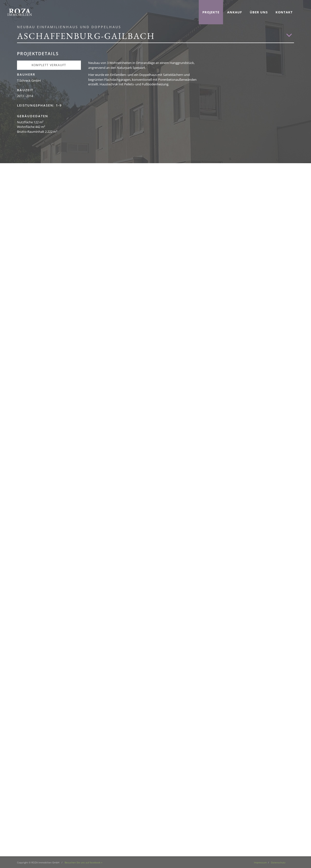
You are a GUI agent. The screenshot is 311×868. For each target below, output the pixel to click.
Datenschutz (278, 862)
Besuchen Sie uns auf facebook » (83, 862)
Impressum (260, 862)
